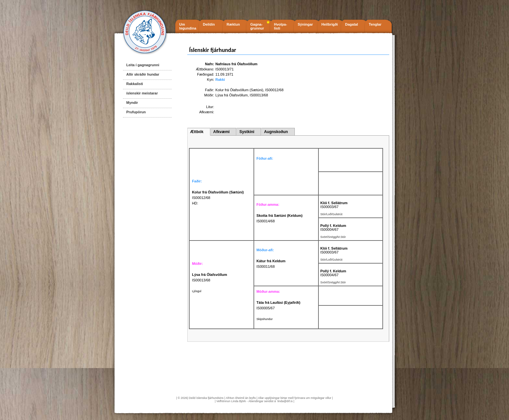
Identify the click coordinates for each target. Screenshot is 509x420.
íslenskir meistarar (142, 93)
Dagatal (352, 24)
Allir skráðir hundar (143, 74)
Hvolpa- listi (280, 26)
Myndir (132, 103)
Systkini (247, 132)
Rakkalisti (135, 84)
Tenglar (375, 24)
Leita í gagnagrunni (143, 65)
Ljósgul (197, 291)
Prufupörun (136, 112)
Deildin (209, 24)
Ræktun (233, 24)
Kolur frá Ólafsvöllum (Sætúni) (239, 90)
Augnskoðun (276, 132)
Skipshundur (265, 319)
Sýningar (305, 24)
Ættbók (197, 132)
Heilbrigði (330, 24)
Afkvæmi (222, 132)
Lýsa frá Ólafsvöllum (232, 95)
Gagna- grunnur (257, 26)
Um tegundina (188, 26)
